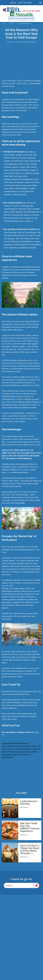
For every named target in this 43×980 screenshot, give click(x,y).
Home (4, 24)
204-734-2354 (25, 3)
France (10, 42)
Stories (12, 24)
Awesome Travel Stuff (27, 42)
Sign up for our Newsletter (21, 18)
